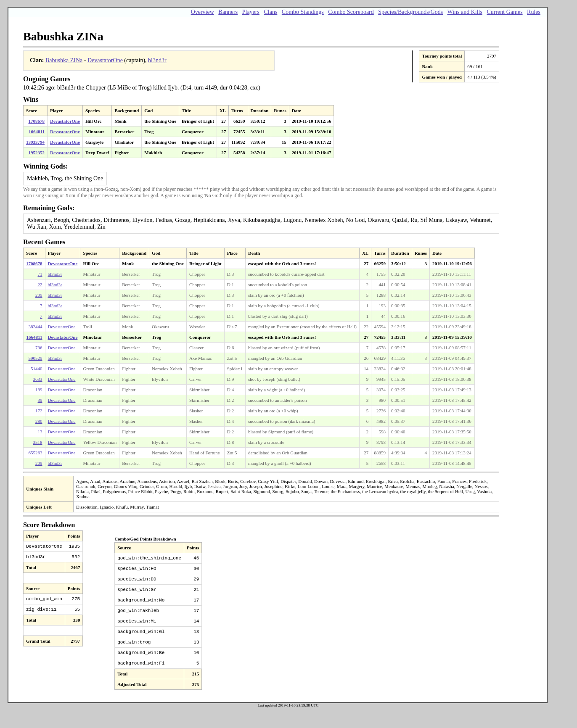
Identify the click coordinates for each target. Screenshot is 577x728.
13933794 (35, 142)
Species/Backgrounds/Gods (410, 12)
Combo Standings (303, 12)
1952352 (37, 153)
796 (39, 348)
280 (39, 421)
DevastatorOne (105, 60)
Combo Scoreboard (351, 12)
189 (39, 390)
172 (39, 411)
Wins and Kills (465, 12)
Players (251, 12)
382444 (36, 327)
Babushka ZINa (64, 60)
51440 (37, 369)
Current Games (504, 12)
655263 (36, 453)
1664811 (37, 132)
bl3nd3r (157, 60)
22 (40, 285)
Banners (228, 12)
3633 (38, 379)
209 (39, 295)
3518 (38, 442)
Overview (202, 12)
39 (40, 400)
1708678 (37, 121)
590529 (36, 358)
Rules (534, 12)
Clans (270, 12)
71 (40, 274)
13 (40, 432)
